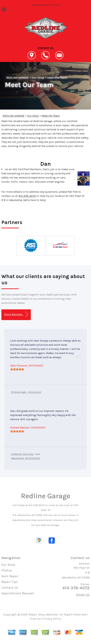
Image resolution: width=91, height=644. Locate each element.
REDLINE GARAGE (17, 78)
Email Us (83, 595)
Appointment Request (18, 593)
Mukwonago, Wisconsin (26, 392)
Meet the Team (57, 78)
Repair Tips (10, 582)
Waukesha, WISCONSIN (26, 458)
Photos (7, 570)
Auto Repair (10, 576)
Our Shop (38, 78)
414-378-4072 (27, 196)
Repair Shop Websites (43, 614)
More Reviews (16, 314)
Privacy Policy (52, 619)
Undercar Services (22, 454)
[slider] (17, 369)
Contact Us (10, 588)
